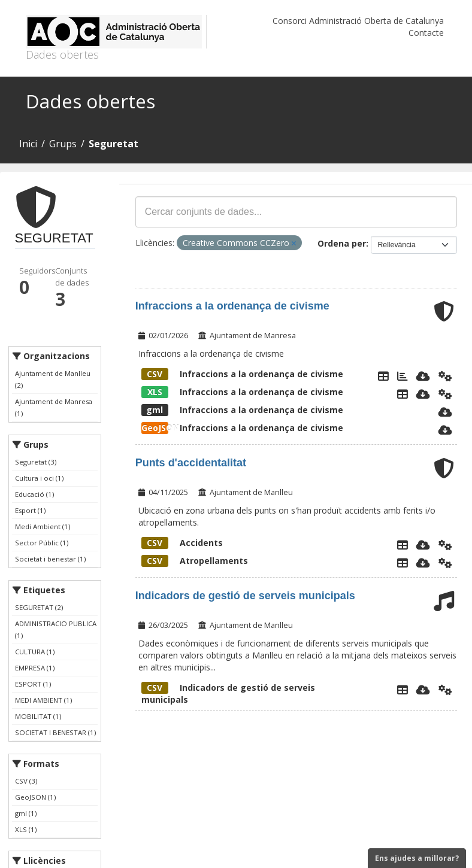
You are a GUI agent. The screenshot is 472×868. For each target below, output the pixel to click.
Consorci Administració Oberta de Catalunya (358, 21)
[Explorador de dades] (383, 376)
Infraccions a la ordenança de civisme (232, 306)
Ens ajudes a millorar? (417, 858)
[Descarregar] (423, 376)
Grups (63, 144)
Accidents (182, 543)
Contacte (426, 33)
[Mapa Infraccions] (403, 376)
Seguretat (114, 144)
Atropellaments (195, 561)
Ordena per (342, 243)
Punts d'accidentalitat (191, 463)
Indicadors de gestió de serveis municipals (245, 596)
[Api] (445, 376)
